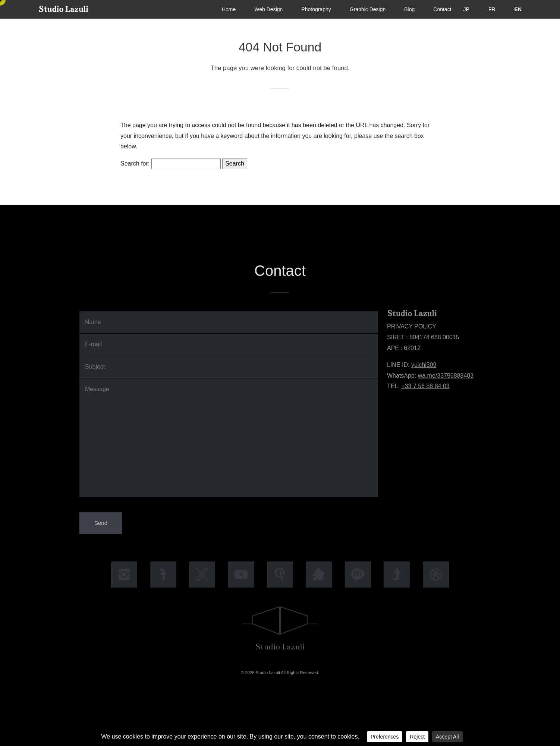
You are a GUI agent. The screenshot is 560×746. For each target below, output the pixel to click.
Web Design (268, 9)
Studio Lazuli (63, 9)
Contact (442, 9)
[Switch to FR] (492, 9)
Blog (409, 9)
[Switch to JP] (466, 9)
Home (229, 9)
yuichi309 (424, 365)
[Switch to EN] (518, 9)
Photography (316, 9)
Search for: (135, 163)
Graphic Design (368, 9)
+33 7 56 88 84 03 (425, 386)
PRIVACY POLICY (412, 326)
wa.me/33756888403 (446, 376)
